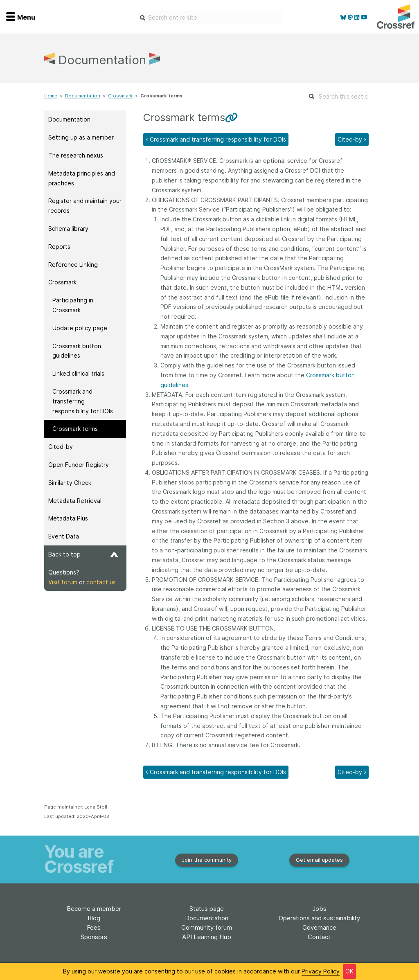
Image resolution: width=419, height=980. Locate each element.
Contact (319, 937)
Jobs (319, 909)
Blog (94, 918)
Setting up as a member (81, 137)
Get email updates (319, 860)
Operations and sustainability (319, 918)
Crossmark (120, 96)
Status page (207, 909)
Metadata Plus (68, 518)
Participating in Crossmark (73, 305)
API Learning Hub (207, 937)
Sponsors (94, 937)
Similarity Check (70, 483)
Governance (319, 927)
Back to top (83, 554)
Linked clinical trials (78, 373)
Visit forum (63, 582)
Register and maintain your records (85, 206)
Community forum (207, 927)
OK (349, 971)
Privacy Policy (321, 971)
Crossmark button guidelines (77, 351)
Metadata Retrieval (75, 501)
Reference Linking (73, 265)
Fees (94, 927)
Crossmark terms (75, 429)
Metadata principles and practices (82, 178)
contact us (101, 582)
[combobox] (210, 18)
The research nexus (76, 155)
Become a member (94, 909)
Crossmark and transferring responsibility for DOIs (83, 401)
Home (51, 96)
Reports (59, 247)
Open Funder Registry (79, 465)
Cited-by (61, 447)
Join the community (207, 860)
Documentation (83, 96)
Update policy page (80, 328)
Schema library (68, 229)
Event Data (64, 536)
